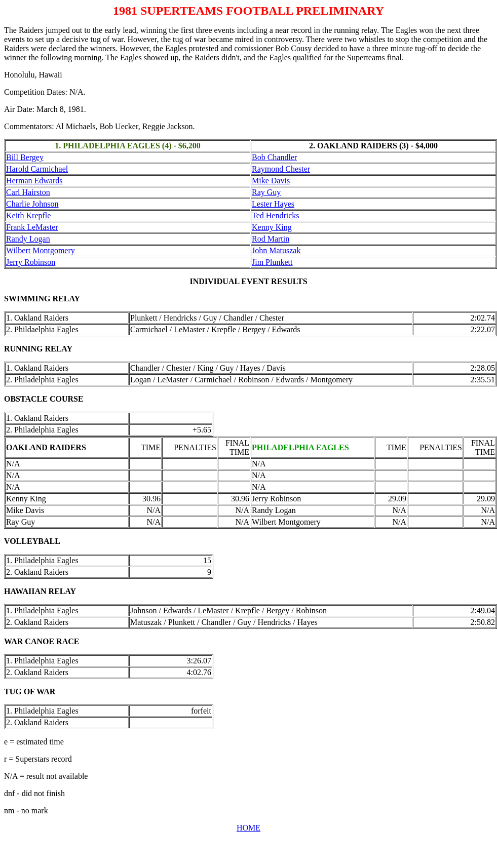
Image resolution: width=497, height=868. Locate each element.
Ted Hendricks (276, 215)
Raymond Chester (281, 169)
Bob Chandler (274, 157)
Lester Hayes (273, 204)
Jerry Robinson (31, 262)
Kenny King (272, 227)
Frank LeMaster (32, 227)
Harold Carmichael (37, 169)
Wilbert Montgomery (41, 250)
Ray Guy (266, 192)
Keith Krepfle (28, 215)
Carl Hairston (28, 192)
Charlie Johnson (32, 204)
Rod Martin (271, 239)
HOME (248, 828)
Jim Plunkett (272, 262)
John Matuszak (276, 250)
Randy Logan (28, 239)
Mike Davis (271, 181)
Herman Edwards (34, 181)
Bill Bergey (25, 157)
